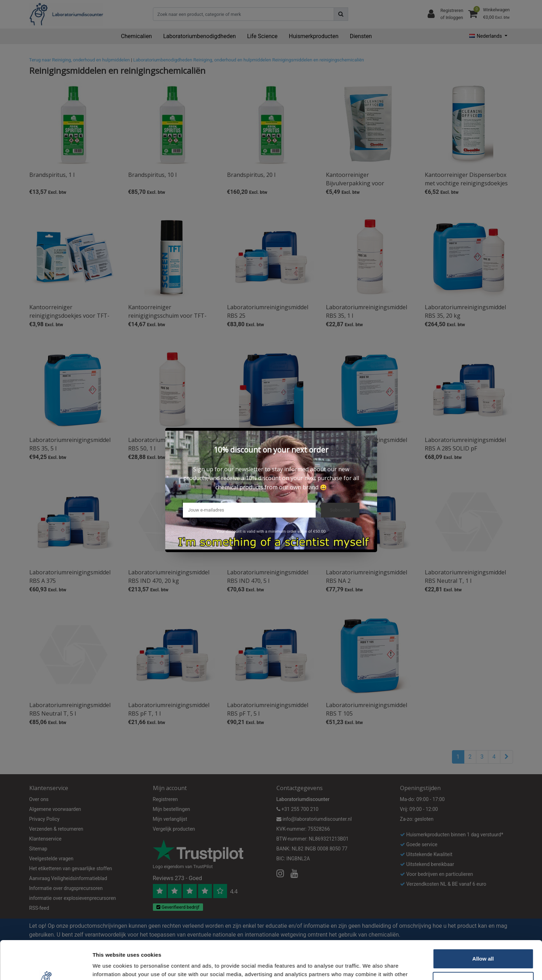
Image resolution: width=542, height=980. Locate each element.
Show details (109, 966)
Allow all (483, 923)
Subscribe (340, 510)
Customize (483, 946)
